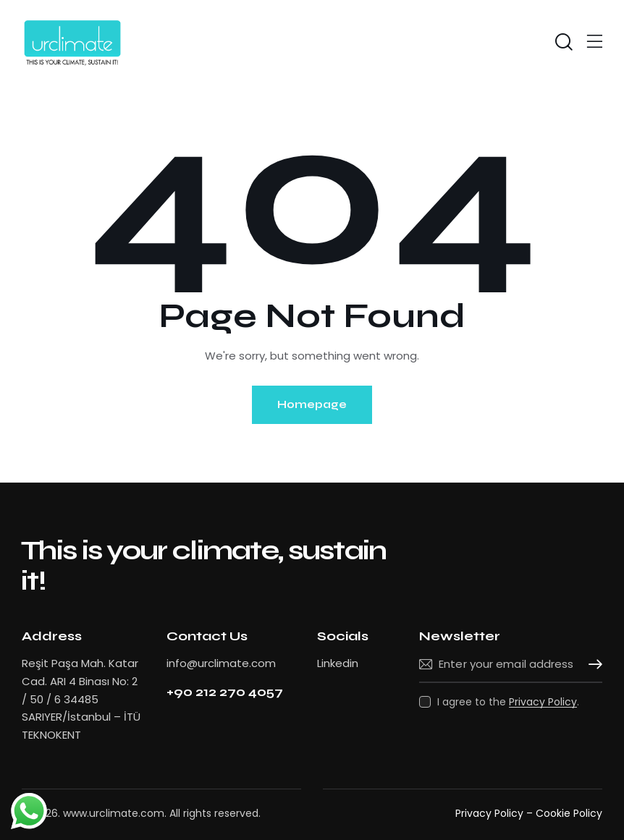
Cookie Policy (569, 813)
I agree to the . (508, 702)
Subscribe (591, 665)
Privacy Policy (543, 702)
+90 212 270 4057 (225, 692)
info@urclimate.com (221, 663)
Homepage (312, 404)
